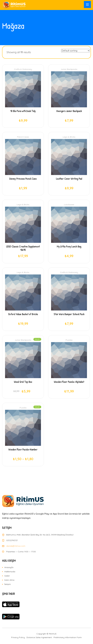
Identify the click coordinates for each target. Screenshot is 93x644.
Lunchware (69, 205)
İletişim (8, 584)
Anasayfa (9, 567)
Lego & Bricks (69, 137)
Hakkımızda (10, 572)
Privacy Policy (18, 637)
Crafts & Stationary (23, 69)
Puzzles (69, 340)
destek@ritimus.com (16, 546)
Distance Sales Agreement (39, 637)
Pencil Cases (23, 137)
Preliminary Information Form (68, 637)
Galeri (7, 576)
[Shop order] (75, 51)
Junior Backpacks (69, 69)
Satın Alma (9, 580)
